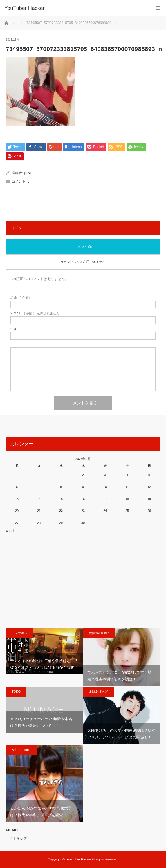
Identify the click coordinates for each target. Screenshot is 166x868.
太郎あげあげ (98, 692)
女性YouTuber (99, 633)
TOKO (16, 692)
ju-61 (28, 173)
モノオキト (20, 633)
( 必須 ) (20, 298)
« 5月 (10, 531)
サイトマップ (16, 838)
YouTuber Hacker (25, 8)
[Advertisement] (83, 580)
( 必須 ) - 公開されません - (36, 313)
